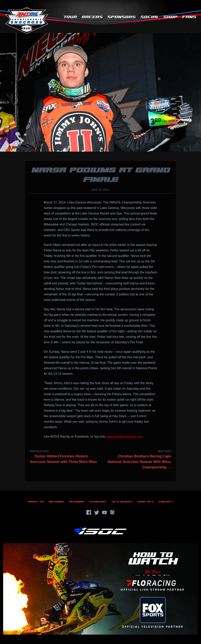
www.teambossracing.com (124, 437)
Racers (92, 17)
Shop (170, 17)
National (57, 502)
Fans (189, 17)
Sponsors (122, 17)
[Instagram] (112, 512)
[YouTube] (104, 512)
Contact (166, 502)
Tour (70, 17)
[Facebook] (89, 512)
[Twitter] (97, 512)
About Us (36, 502)
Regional (77, 502)
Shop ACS (146, 502)
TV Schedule (122, 502)
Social (149, 17)
